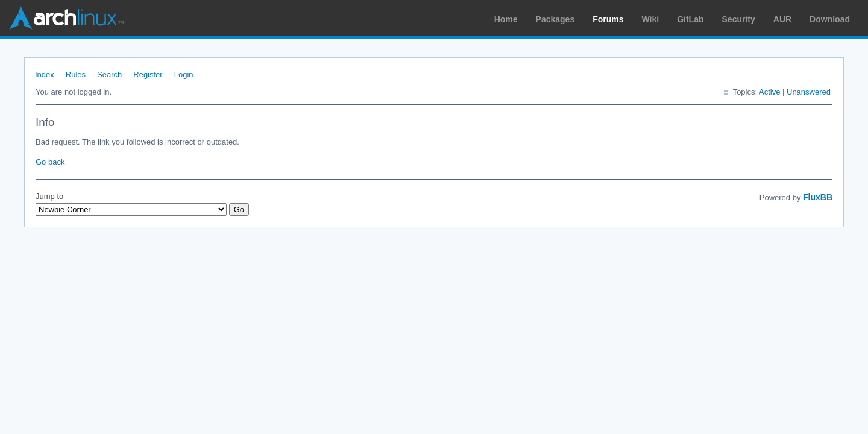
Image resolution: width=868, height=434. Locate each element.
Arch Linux (66, 18)
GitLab (690, 19)
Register (148, 74)
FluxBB (818, 197)
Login (184, 74)
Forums (608, 19)
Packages (555, 19)
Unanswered (809, 92)
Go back (50, 162)
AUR (782, 19)
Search (109, 74)
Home (506, 19)
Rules (76, 74)
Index (45, 74)
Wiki (651, 19)
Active (769, 92)
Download (830, 19)
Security (739, 19)
